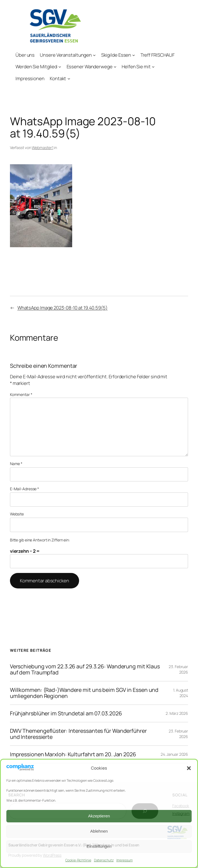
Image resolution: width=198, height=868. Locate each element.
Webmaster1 (42, 148)
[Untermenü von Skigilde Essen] (134, 55)
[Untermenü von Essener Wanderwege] (115, 67)
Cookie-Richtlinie (78, 860)
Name (16, 464)
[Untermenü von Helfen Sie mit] (153, 67)
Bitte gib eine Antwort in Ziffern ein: (40, 540)
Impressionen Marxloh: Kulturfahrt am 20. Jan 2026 (73, 754)
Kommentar (21, 394)
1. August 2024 (181, 693)
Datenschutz (104, 860)
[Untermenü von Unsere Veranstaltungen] (94, 55)
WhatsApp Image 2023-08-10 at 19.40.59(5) (62, 308)
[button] (189, 768)
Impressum (125, 860)
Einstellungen (99, 846)
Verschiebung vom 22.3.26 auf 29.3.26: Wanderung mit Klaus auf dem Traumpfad (85, 669)
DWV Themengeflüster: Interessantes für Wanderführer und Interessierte (78, 734)
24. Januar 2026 (174, 754)
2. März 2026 (177, 713)
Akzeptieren (99, 816)
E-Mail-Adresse (24, 489)
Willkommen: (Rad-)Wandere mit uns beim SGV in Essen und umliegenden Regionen (84, 693)
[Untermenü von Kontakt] (69, 79)
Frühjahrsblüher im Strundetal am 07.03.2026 (66, 713)
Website (17, 514)
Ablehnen (99, 831)
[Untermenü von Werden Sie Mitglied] (60, 67)
